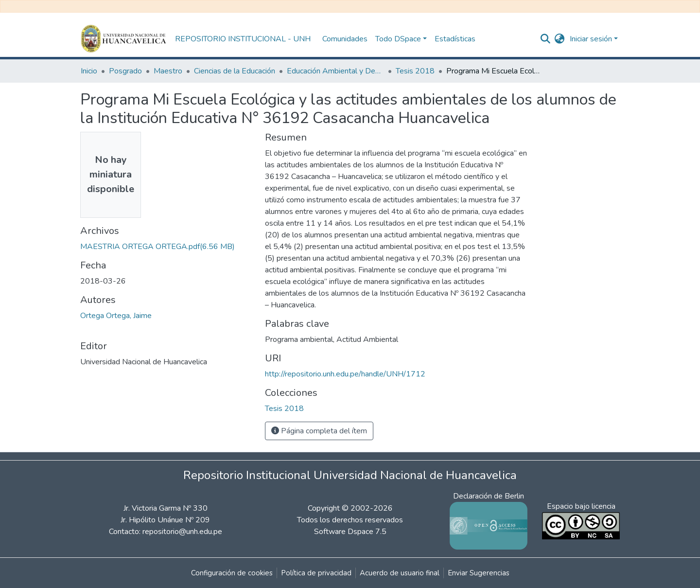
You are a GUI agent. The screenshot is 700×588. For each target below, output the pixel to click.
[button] (560, 39)
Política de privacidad (316, 573)
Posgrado (125, 71)
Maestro (168, 71)
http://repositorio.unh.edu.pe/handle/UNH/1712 (345, 374)
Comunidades (345, 39)
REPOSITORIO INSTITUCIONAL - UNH (243, 39)
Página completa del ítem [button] (319, 431)
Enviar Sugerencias (479, 573)
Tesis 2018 (415, 71)
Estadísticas (455, 39)
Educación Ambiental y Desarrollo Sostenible (335, 71)
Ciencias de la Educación (235, 71)
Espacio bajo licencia (581, 506)
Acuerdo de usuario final (400, 573)
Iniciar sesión (591, 39)
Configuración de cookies (232, 573)
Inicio (89, 71)
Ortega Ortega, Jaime (116, 316)
